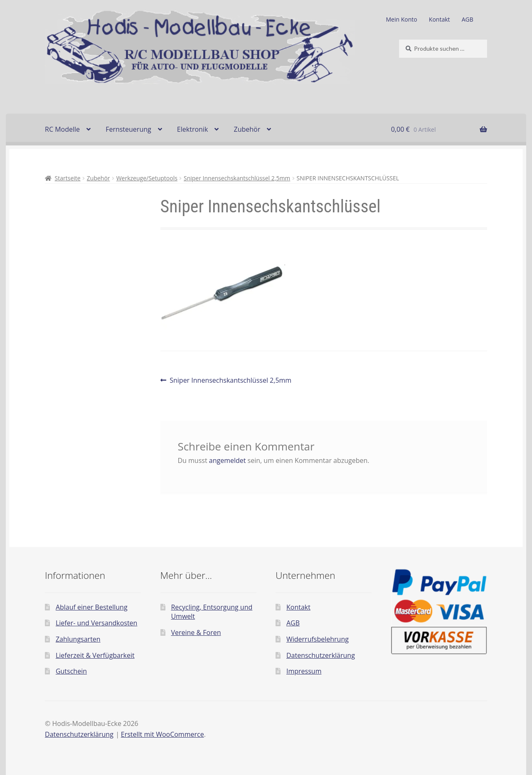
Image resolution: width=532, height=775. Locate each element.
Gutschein (71, 671)
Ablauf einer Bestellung (92, 607)
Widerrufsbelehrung (318, 639)
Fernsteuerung (128, 129)
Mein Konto (402, 19)
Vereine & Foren (196, 632)
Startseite (68, 178)
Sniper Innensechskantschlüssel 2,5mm (237, 178)
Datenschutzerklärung (321, 655)
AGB (468, 19)
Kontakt (440, 19)
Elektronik (192, 129)
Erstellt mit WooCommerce (163, 734)
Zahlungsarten (78, 639)
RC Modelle (62, 129)
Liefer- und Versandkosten (97, 623)
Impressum (304, 671)
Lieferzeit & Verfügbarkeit (95, 655)
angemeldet (228, 460)
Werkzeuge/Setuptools (147, 178)
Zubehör (247, 129)
